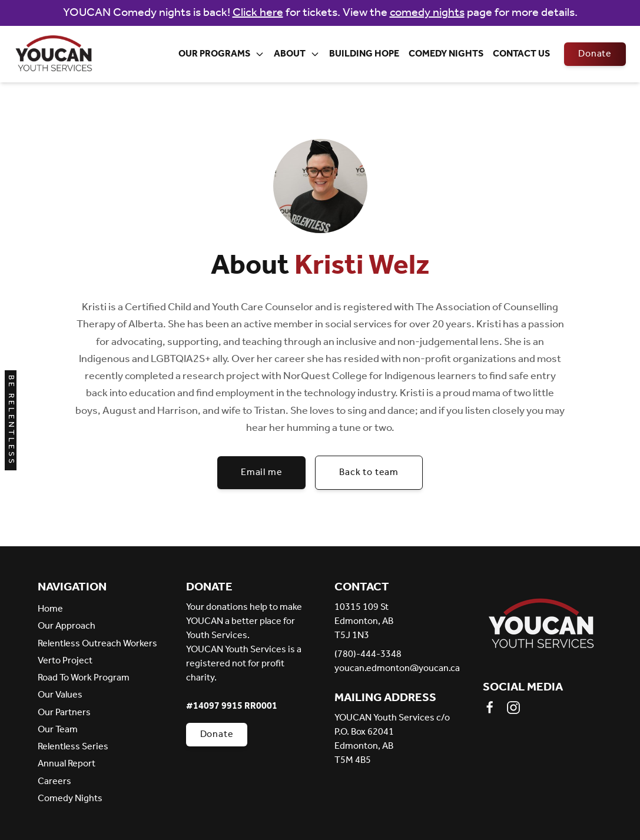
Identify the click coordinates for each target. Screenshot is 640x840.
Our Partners (64, 713)
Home (50, 609)
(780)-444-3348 (368, 655)
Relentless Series (73, 747)
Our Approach (67, 626)
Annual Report (67, 764)
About (297, 54)
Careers (54, 781)
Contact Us (521, 54)
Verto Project (65, 661)
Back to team (369, 472)
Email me (261, 472)
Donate (595, 54)
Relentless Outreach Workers (97, 644)
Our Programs (221, 54)
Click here (258, 13)
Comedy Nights (446, 54)
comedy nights (427, 13)
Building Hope (364, 54)
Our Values (60, 695)
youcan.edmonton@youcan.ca (394, 669)
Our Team (58, 730)
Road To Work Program (84, 678)
